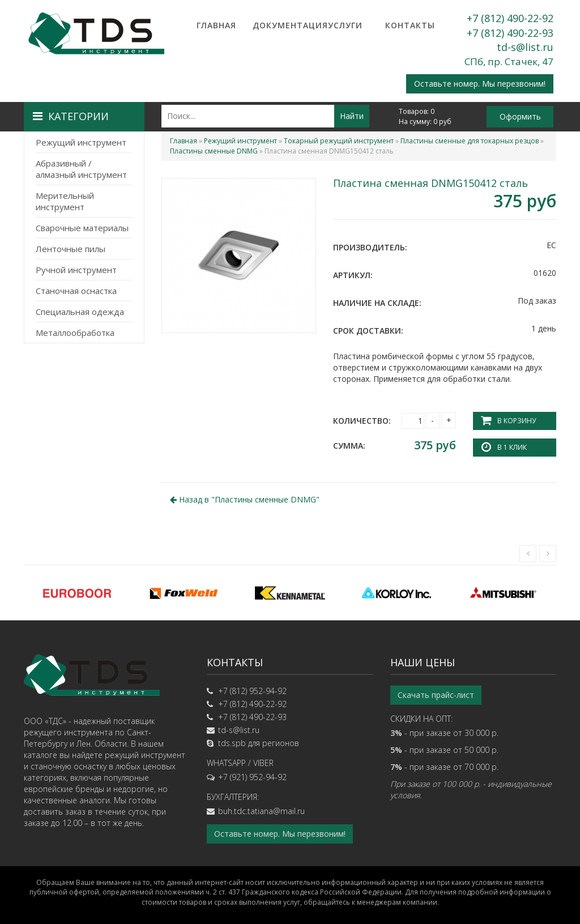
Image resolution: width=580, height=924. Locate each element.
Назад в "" (245, 499)
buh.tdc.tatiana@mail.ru (261, 811)
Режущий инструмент (81, 142)
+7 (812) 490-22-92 (510, 18)
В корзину (517, 421)
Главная (216, 25)
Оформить (520, 116)
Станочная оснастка (76, 291)
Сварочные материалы (82, 228)
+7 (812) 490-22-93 (510, 33)
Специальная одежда (80, 312)
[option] (77, 593)
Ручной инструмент (76, 270)
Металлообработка (75, 333)
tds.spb (232, 743)
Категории (71, 116)
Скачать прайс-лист (436, 695)
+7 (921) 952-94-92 (252, 777)
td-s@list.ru (525, 47)
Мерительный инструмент (65, 201)
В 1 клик (512, 447)
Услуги (345, 25)
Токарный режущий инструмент (339, 141)
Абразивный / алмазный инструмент (81, 169)
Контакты (410, 25)
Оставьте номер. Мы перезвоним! (480, 84)
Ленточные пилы (71, 249)
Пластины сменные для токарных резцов (470, 141)
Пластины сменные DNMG (214, 151)
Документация (281, 25)
